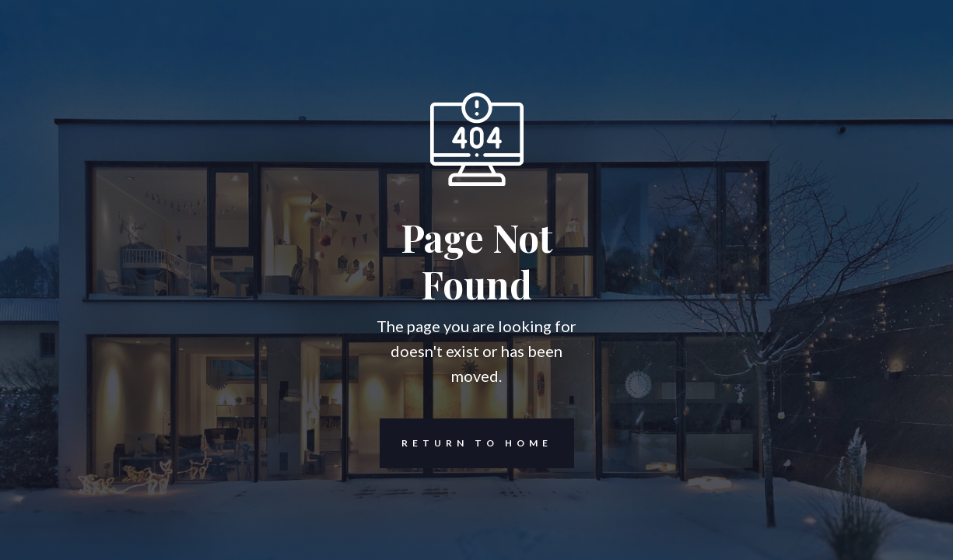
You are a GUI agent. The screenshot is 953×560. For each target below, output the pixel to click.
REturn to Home (466, 443)
